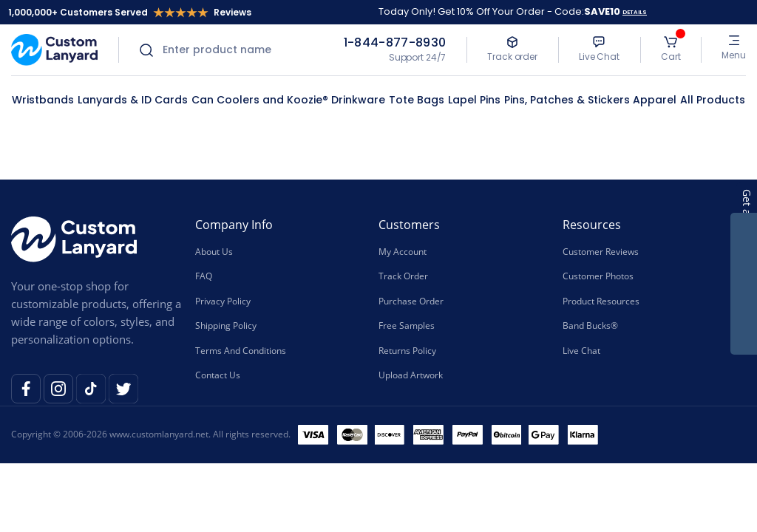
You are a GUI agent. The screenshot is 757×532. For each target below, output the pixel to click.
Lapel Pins (474, 100)
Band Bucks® (590, 325)
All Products (713, 100)
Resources (592, 225)
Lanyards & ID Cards (133, 100)
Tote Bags (417, 100)
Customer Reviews (601, 252)
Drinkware (358, 100)
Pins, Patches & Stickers (567, 100)
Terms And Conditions (241, 350)
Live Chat (581, 350)
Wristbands (43, 100)
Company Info (234, 225)
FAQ (204, 276)
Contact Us (218, 374)
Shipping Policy (226, 325)
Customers (409, 225)
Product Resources (601, 300)
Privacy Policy (223, 300)
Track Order (403, 276)
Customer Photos (598, 276)
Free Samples (407, 325)
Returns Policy (407, 350)
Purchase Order (411, 300)
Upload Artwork (411, 374)
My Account (403, 252)
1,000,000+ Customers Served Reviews (130, 12)
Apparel (655, 100)
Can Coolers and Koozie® (260, 100)
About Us (214, 252)
